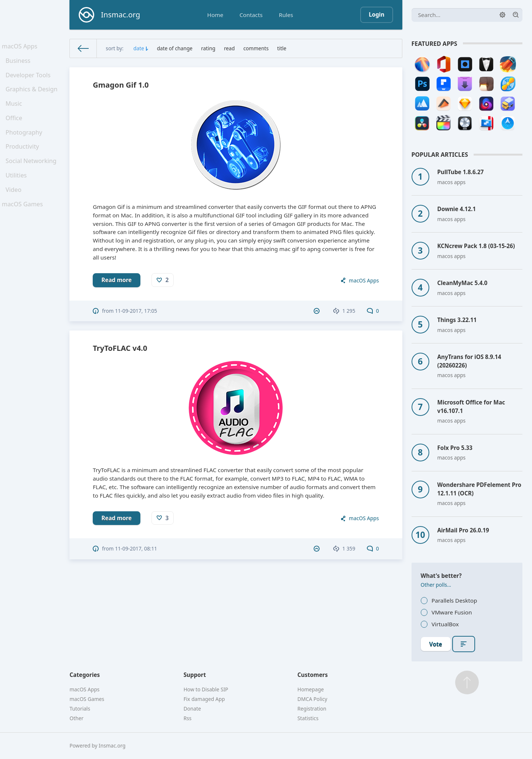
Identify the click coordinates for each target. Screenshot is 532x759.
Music (16, 112)
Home (215, 15)
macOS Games (24, 227)
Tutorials (80, 709)
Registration (312, 709)
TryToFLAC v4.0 (120, 348)
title (282, 48)
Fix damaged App (204, 699)
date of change (175, 48)
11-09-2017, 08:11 (136, 548)
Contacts (251, 15)
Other (76, 718)
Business (20, 64)
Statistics (308, 718)
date (139, 48)
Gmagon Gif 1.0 (121, 85)
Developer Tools (29, 80)
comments (256, 48)
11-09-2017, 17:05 (136, 311)
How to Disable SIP (206, 689)
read (229, 48)
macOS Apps (21, 47)
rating (208, 48)
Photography (25, 145)
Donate (192, 709)
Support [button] (195, 675)
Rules (286, 15)
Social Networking (32, 177)
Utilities (18, 194)
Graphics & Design (33, 96)
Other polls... (436, 585)
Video (16, 210)
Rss (188, 718)
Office (16, 129)
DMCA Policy (312, 699)
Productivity (24, 161)
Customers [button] (313, 675)
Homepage (311, 689)
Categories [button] (85, 675)
